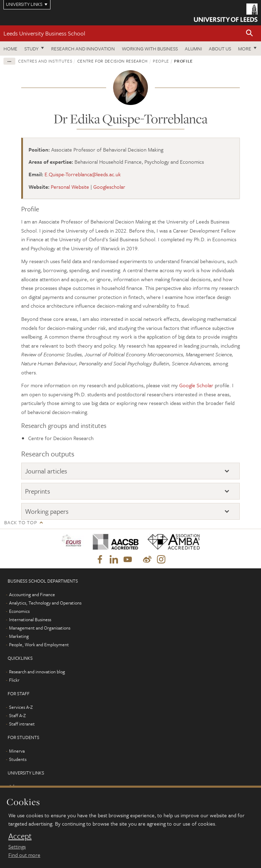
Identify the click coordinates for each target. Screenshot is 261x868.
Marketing (19, 636)
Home (10, 48)
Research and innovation (83, 48)
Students (18, 759)
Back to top (21, 522)
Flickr (14, 680)
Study (31, 48)
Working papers (47, 511)
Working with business (150, 48)
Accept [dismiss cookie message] (20, 836)
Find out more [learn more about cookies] (24, 855)
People (161, 61)
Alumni (193, 48)
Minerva (17, 751)
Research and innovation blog (37, 672)
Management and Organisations (40, 628)
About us (220, 48)
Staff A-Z (17, 715)
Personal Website (70, 187)
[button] (250, 34)
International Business (30, 619)
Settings (17, 846)
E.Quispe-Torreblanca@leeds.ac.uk (83, 174)
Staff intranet (22, 724)
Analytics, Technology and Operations (45, 603)
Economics (19, 611)
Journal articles (46, 471)
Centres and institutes (45, 61)
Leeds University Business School (44, 33)
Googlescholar (109, 187)
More (245, 48)
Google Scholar (196, 385)
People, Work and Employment (39, 644)
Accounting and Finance (32, 594)
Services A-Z (21, 707)
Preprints (38, 491)
